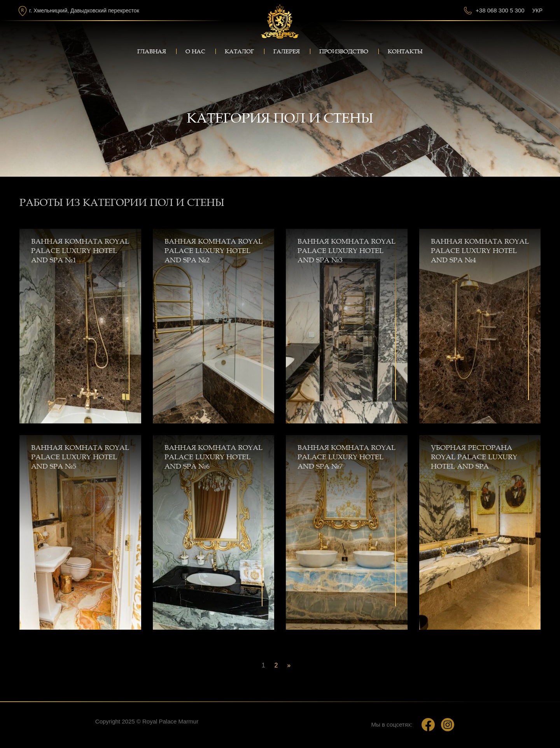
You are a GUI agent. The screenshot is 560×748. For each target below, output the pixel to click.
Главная (152, 51)
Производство (344, 51)
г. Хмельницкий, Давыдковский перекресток (84, 11)
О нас (195, 51)
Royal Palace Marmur (170, 721)
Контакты (405, 51)
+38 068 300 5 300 (500, 10)
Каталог (239, 51)
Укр (537, 11)
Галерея (287, 51)
